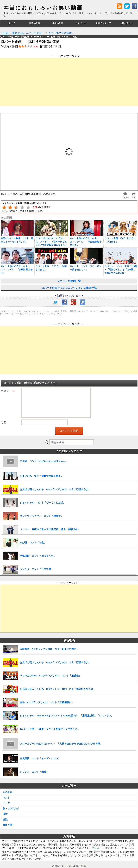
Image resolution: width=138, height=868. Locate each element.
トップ (12, 23)
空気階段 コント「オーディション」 (40, 758)
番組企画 (8, 825)
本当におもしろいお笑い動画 (43, 8)
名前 (4, 422)
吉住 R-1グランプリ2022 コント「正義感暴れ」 (47, 702)
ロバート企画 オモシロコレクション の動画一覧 (69, 288)
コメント (8, 391)
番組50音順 (58, 23)
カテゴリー (80, 23)
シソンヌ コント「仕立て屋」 (37, 569)
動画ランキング (103, 23)
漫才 (5, 814)
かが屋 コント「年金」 (33, 542)
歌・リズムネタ (11, 808)
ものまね (8, 792)
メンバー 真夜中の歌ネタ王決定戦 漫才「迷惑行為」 (50, 529)
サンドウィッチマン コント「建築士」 (41, 516)
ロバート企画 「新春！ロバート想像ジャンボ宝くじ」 (50, 729)
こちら (96, 848)
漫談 (5, 819)
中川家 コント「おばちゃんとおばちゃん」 (44, 461)
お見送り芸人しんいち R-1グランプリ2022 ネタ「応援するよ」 (55, 489)
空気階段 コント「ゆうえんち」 (38, 556)
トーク (6, 803)
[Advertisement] (69, 82)
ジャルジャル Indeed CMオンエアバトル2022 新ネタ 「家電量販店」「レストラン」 (67, 716)
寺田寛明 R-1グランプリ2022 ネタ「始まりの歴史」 (49, 649)
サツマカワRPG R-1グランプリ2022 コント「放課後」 (50, 676)
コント (6, 798)
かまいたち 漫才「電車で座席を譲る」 (41, 476)
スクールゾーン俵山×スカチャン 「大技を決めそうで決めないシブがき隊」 (61, 744)
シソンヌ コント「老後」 (34, 772)
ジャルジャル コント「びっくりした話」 (43, 503)
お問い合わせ (126, 23)
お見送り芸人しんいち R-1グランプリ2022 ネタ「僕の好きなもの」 (58, 689)
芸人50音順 (35, 23)
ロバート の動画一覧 (69, 281)
